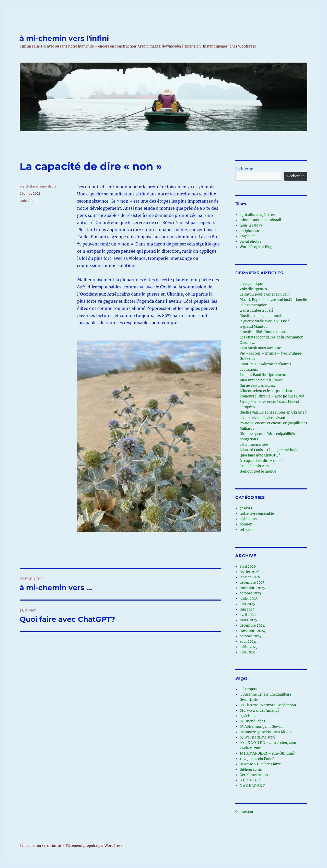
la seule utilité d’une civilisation (265, 332)
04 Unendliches (252, 721)
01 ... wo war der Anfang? (259, 711)
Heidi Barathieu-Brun (38, 186)
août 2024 (248, 642)
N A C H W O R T (252, 786)
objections (248, 519)
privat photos (250, 242)
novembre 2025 (252, 588)
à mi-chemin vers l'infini (64, 38)
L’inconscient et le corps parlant (266, 391)
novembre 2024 (252, 631)
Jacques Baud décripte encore (263, 375)
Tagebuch (248, 236)
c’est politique (251, 284)
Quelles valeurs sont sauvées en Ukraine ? (273, 412)
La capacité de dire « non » (261, 461)
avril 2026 (248, 566)
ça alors (246, 508)
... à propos (248, 689)
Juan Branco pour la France (262, 380)
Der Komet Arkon (254, 775)
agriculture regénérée (257, 215)
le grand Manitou (254, 327)
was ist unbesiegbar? (256, 310)
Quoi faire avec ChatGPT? (260, 455)
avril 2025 (248, 615)
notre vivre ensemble (257, 514)
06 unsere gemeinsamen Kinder (266, 732)
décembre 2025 (252, 583)
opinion (26, 201)
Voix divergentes (253, 289)
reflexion (247, 530)
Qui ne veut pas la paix (257, 386)
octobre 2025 (250, 593)
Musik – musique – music (261, 316)
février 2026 (250, 572)
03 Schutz (248, 716)
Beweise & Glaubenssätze (260, 764)
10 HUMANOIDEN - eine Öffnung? (267, 753)
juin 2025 (247, 604)
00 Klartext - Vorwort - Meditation (268, 705)
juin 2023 (247, 652)
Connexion (244, 812)
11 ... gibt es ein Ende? (257, 759)
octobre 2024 (250, 636)
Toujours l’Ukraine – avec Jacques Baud (272, 396)
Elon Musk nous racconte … (262, 348)
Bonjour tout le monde (258, 471)
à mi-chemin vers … (256, 466)
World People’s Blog (256, 247)
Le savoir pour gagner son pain (265, 294)
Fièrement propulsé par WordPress (94, 846)
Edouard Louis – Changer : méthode (269, 450)
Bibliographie (251, 770)
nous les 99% (251, 225)
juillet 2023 (249, 647)
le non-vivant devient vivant (262, 418)
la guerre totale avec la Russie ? (264, 321)
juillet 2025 (249, 599)
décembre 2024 (252, 625)
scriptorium (249, 231)
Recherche (244, 169)
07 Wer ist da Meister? (258, 737)
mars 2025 (248, 620)
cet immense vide (254, 445)
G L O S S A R (250, 780)
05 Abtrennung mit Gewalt (261, 727)
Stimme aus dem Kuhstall (260, 220)
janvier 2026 (250, 577)
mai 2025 (247, 609)
